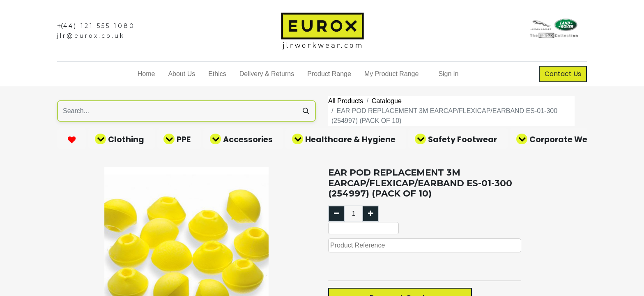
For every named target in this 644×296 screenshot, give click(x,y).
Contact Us (563, 74)
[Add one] (371, 214)
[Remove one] (337, 214)
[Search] (306, 111)
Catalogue (387, 101)
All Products (346, 101)
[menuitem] (146, 74)
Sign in (448, 74)
